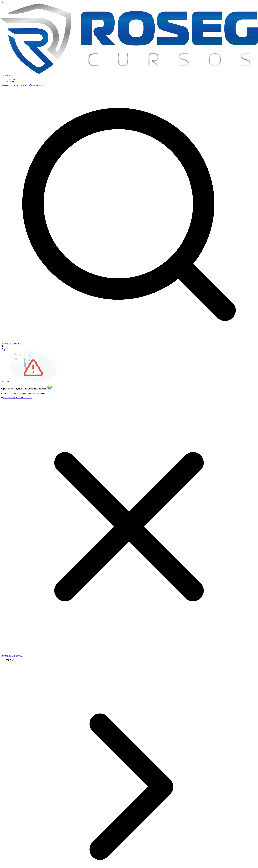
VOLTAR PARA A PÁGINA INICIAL (16, 398)
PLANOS (24, 85)
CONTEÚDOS (7, 85)
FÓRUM (32, 85)
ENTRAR (5, 344)
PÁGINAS (6, 75)
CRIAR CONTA (15, 344)
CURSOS (17, 85)
